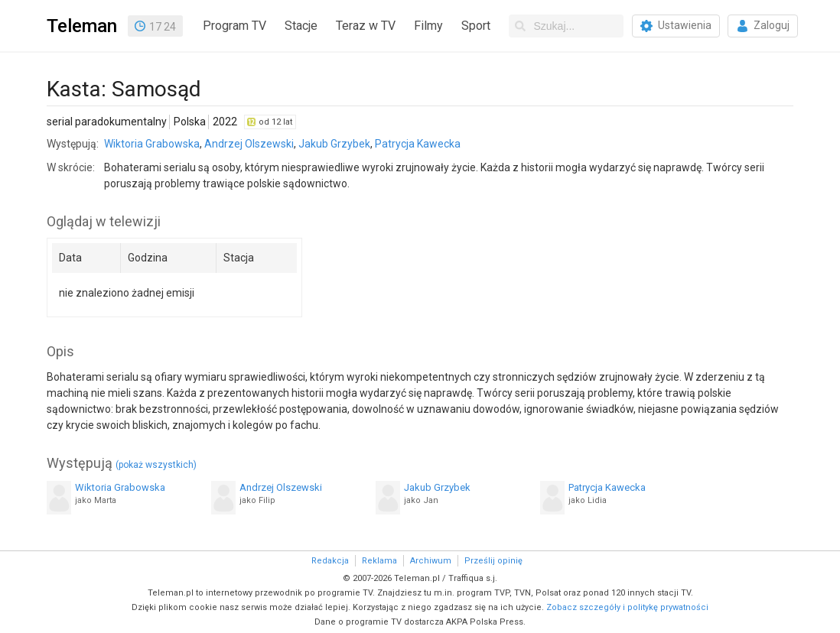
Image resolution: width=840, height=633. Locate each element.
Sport (476, 26)
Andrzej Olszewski (249, 144)
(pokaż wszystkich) (156, 465)
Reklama (379, 561)
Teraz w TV (366, 26)
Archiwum (431, 561)
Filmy (428, 26)
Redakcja (330, 561)
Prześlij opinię (493, 561)
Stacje (301, 26)
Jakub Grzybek (334, 144)
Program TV (234, 26)
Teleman (82, 26)
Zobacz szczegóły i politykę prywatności (627, 607)
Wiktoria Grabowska (152, 144)
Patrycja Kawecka (418, 144)
